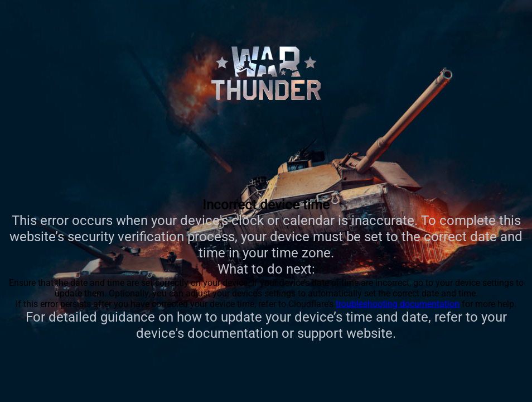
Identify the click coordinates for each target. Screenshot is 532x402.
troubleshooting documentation (398, 304)
